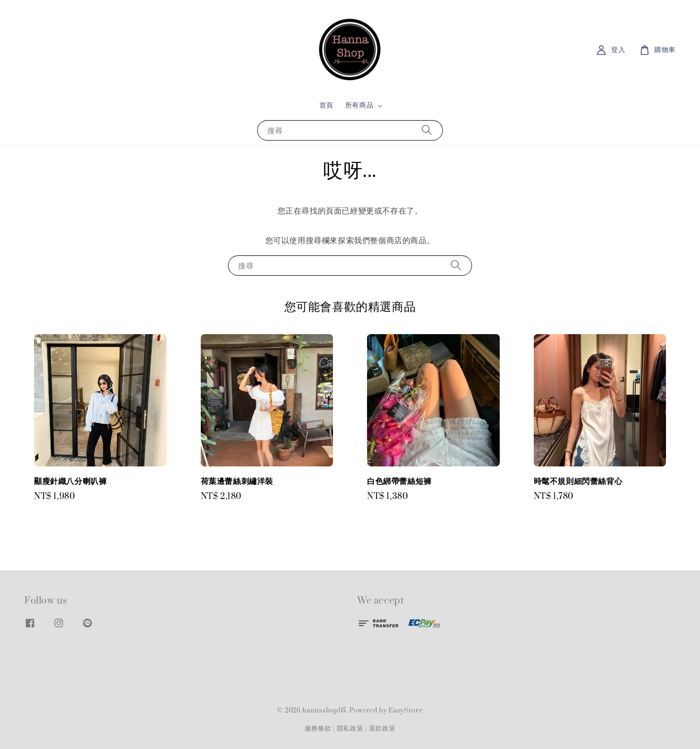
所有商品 (359, 106)
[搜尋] (427, 130)
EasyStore (405, 711)
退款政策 (382, 729)
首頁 (326, 105)
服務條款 (318, 729)
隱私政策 (350, 729)
